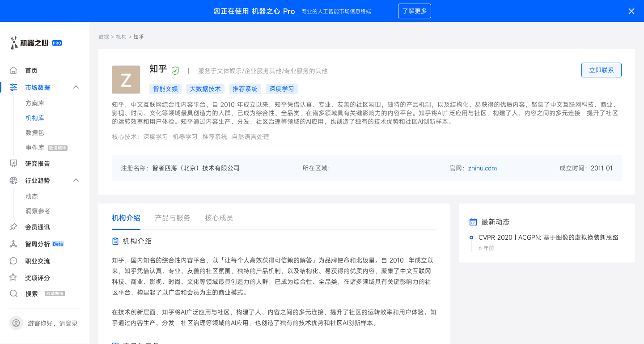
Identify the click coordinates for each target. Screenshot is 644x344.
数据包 (35, 133)
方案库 (35, 103)
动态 (32, 196)
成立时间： (575, 168)
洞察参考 (38, 211)
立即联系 (602, 70)
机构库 (35, 118)
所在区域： (318, 168)
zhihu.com (483, 168)
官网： (459, 168)
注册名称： (136, 168)
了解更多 (415, 11)
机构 (121, 37)
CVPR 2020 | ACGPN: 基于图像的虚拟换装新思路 (549, 237)
